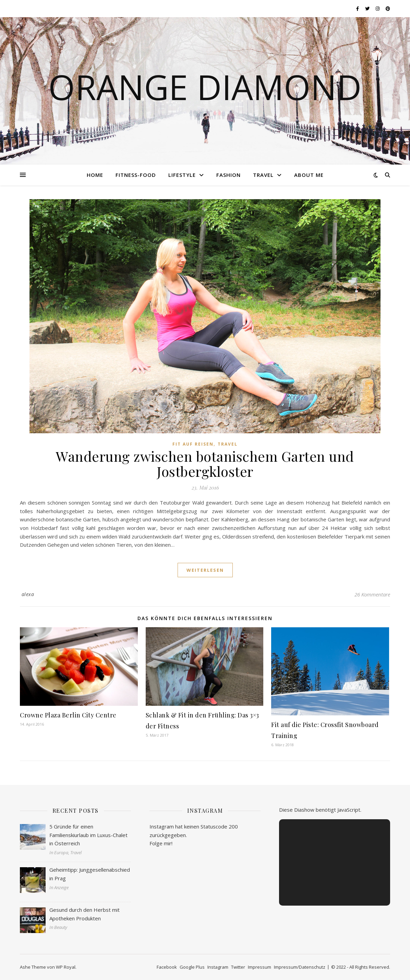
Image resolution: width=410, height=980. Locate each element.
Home (95, 175)
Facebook (167, 967)
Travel (263, 175)
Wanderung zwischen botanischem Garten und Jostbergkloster (205, 464)
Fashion (228, 175)
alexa (28, 594)
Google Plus (192, 967)
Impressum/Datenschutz (300, 967)
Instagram (218, 967)
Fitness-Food (136, 175)
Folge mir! (161, 843)
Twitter (238, 967)
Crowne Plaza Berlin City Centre (68, 715)
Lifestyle (182, 175)
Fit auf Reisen (193, 444)
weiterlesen (205, 570)
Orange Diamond (205, 87)
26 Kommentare (372, 594)
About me (309, 175)
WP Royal (66, 967)
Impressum (260, 967)
